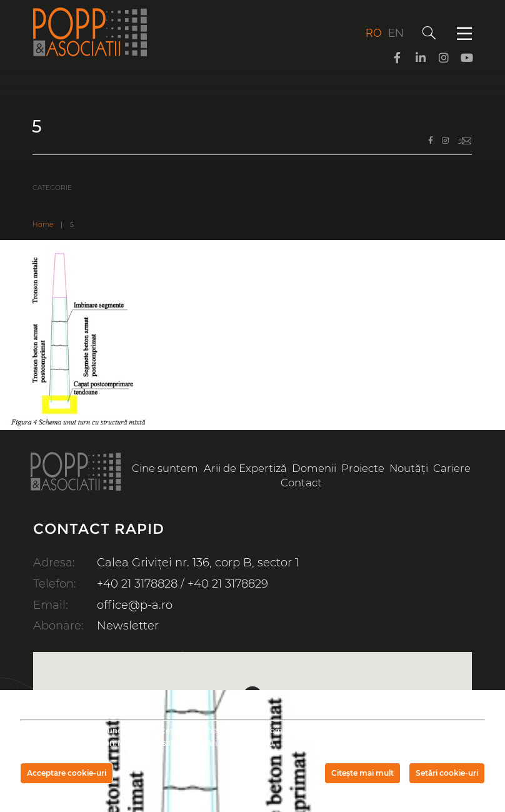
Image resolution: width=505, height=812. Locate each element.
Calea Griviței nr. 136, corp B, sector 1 (198, 563)
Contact (301, 483)
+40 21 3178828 (137, 584)
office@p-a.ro (135, 605)
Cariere (452, 468)
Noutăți (409, 468)
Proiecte (363, 468)
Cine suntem (165, 468)
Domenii (314, 468)
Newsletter (128, 626)
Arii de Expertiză (245, 468)
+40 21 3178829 (228, 584)
